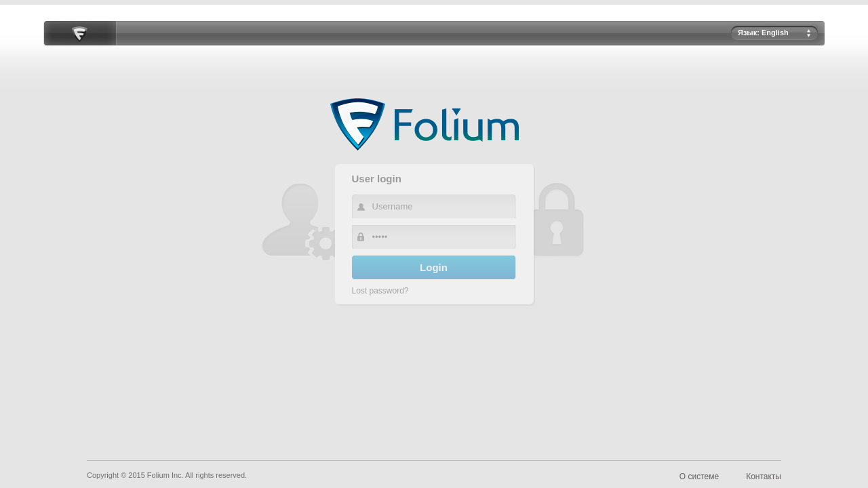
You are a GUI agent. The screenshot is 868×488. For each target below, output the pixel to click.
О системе (699, 476)
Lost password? (380, 291)
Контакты (764, 476)
